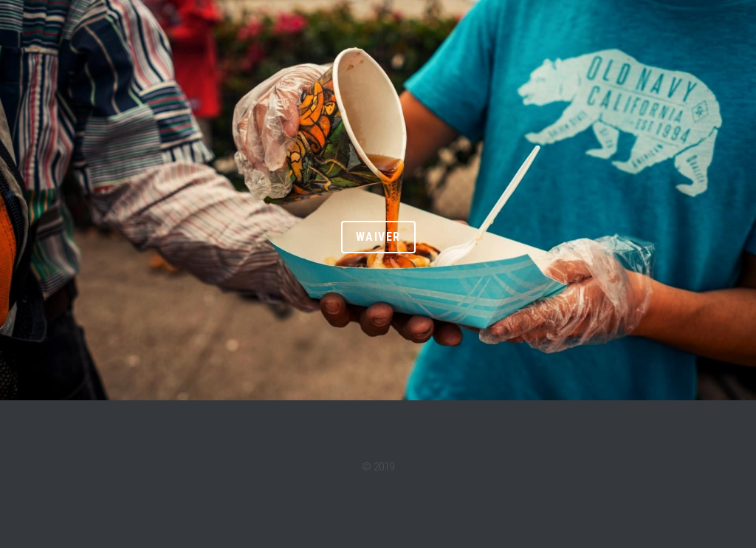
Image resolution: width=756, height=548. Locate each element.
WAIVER (378, 237)
